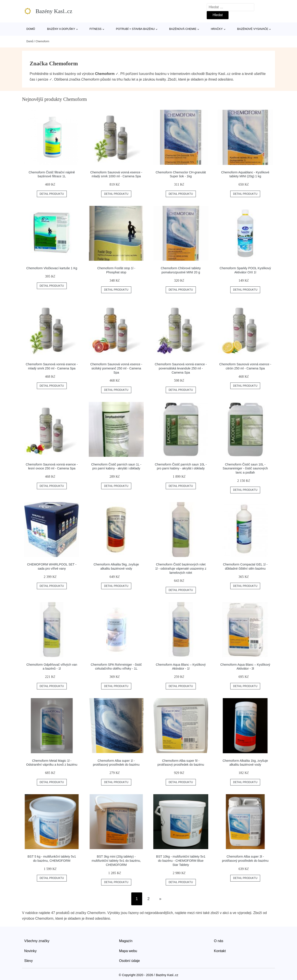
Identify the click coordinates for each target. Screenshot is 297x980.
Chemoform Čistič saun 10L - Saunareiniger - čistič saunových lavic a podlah (245, 468)
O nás (219, 941)
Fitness (96, 29)
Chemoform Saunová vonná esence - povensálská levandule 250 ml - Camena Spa (181, 368)
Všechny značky (37, 941)
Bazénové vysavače (253, 29)
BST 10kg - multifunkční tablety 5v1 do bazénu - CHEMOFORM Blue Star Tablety (181, 861)
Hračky (217, 29)
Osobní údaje (129, 961)
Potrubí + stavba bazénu (135, 29)
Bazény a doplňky (61, 29)
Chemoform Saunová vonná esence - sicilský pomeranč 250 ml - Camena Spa (116, 368)
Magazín (126, 941)
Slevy (28, 961)
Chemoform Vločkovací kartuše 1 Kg (52, 268)
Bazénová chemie (183, 29)
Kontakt (220, 951)
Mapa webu (128, 951)
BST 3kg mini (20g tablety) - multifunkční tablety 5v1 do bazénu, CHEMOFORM (116, 861)
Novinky (30, 951)
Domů (31, 29)
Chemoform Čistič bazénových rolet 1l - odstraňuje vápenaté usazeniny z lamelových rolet (181, 568)
